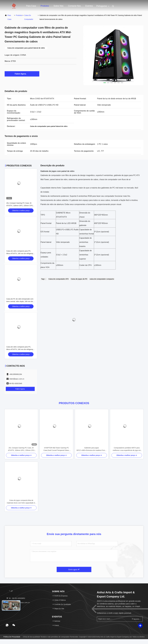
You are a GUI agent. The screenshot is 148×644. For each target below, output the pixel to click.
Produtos (45, 6)
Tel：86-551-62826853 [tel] (16, 598)
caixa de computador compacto (102, 279)
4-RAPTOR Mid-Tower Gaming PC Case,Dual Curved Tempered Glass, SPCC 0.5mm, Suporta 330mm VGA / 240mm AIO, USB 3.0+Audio (56, 449)
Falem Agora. (22, 74)
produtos (19, 15)
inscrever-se (136, 619)
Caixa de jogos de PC (79, 279)
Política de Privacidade (12, 637)
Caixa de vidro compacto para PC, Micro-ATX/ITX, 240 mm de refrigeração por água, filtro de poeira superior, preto (21, 349)
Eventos (89, 6)
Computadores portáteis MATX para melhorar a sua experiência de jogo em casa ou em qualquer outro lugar (127, 449)
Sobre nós (58, 6)
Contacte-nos (74, 6)
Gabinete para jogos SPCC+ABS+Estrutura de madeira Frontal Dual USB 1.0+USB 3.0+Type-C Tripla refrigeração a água (92, 449)
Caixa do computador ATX (59, 279)
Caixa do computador (29, 17)
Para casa (31, 6)
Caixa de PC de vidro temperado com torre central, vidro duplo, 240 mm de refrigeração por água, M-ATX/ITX (20, 301)
